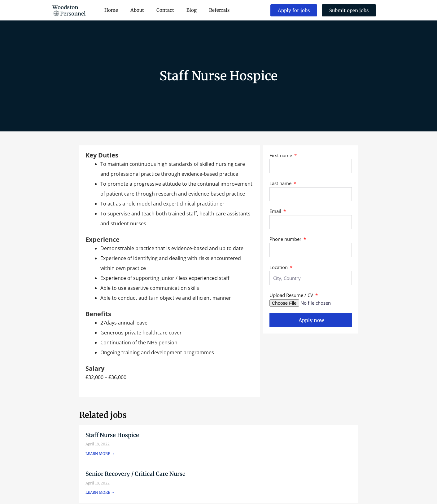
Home (111, 10)
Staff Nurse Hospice (112, 435)
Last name (281, 183)
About (137, 10)
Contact (165, 10)
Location (279, 267)
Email (276, 211)
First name (281, 155)
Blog (192, 10)
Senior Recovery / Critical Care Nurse (135, 474)
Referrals (219, 10)
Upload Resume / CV (292, 295)
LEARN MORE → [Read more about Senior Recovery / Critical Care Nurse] (100, 492)
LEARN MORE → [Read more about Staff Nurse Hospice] (100, 454)
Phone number (286, 239)
